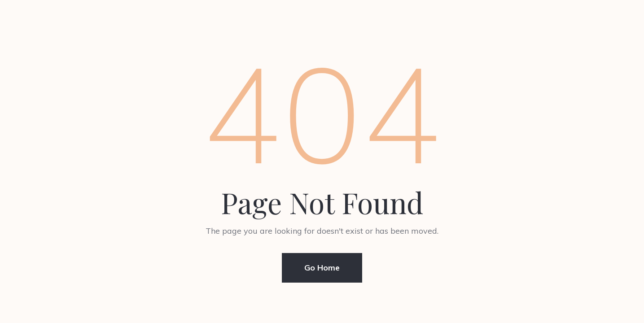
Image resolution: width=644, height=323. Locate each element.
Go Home (322, 268)
